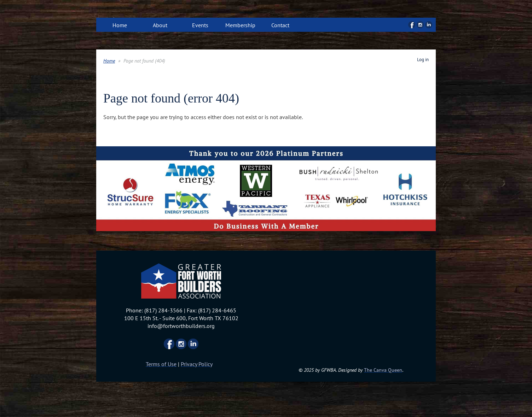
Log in (423, 60)
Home (109, 61)
